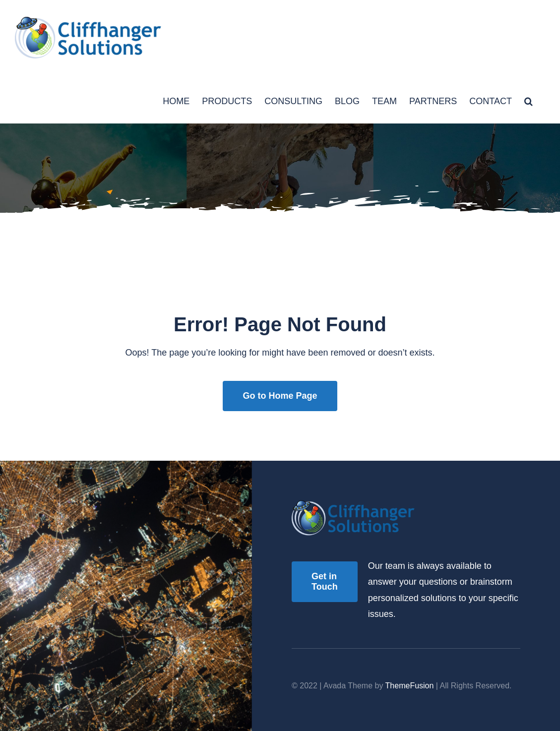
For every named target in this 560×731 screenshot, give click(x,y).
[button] (529, 100)
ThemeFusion (410, 686)
